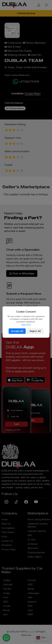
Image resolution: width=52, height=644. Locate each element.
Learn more (26, 324)
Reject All (35, 331)
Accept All (17, 331)
